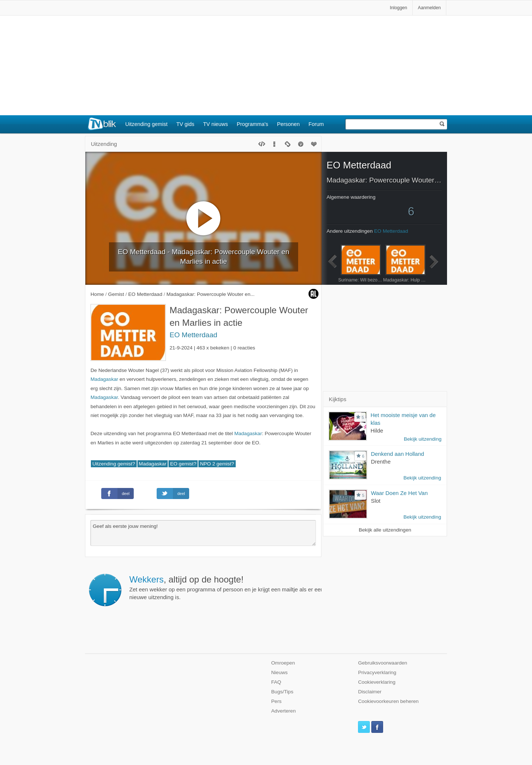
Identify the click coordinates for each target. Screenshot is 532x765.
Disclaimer (370, 692)
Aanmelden (429, 8)
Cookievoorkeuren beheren (388, 701)
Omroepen (283, 663)
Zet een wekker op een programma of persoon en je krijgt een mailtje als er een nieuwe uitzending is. (226, 587)
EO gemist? (183, 464)
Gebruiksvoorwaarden (383, 663)
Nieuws (279, 672)
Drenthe (381, 462)
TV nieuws (216, 124)
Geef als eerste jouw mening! (203, 533)
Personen (289, 124)
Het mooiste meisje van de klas (403, 419)
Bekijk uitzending (423, 439)
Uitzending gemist (146, 124)
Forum (316, 124)
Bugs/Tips (282, 692)
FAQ (276, 682)
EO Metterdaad (193, 335)
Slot (376, 501)
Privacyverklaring (377, 672)
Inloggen (398, 8)
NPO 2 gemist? (217, 464)
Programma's (253, 124)
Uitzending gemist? (114, 464)
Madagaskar (104, 379)
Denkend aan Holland (398, 454)
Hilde (377, 431)
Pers (276, 701)
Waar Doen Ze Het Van (399, 493)
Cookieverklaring (377, 682)
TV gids (185, 124)
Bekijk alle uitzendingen (385, 530)
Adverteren (284, 711)
